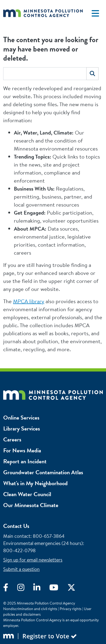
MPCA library (29, 301)
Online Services (21, 418)
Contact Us (16, 526)
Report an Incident (25, 461)
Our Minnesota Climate (31, 505)
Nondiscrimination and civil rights (30, 609)
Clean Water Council (27, 494)
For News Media (22, 450)
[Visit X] (75, 589)
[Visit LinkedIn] (41, 589)
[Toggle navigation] (95, 13)
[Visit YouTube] (58, 589)
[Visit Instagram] (25, 589)
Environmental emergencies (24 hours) (43, 543)
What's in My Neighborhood (35, 483)
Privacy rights (71, 609)
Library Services (22, 428)
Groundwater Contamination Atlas (43, 472)
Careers (12, 439)
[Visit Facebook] (10, 589)
